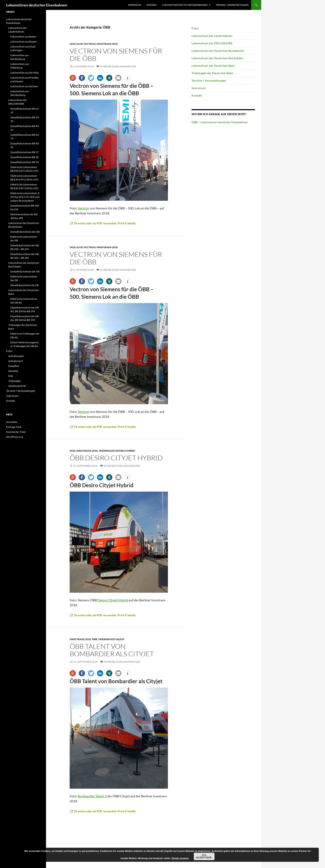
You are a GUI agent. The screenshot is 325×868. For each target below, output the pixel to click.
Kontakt (152, 5)
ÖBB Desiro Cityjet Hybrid (116, 458)
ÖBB (95, 639)
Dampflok (14, 366)
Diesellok (13, 371)
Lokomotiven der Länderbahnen (212, 36)
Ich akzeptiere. (204, 856)
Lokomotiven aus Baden (23, 37)
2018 (73, 44)
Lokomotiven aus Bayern (24, 42)
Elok (11, 376)
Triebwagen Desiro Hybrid (117, 451)
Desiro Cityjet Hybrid (113, 600)
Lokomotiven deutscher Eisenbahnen (37, 5)
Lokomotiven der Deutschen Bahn (213, 66)
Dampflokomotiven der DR (25, 271)
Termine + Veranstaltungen (232, 5)
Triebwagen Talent (111, 639)
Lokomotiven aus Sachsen (24, 86)
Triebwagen (15, 381)
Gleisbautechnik (17, 386)
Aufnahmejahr (16, 356)
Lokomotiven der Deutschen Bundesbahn (218, 51)
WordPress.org (15, 437)
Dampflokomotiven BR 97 (24, 152)
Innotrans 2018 (107, 44)
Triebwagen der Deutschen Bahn (212, 73)
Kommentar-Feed (16, 432)
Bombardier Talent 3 (92, 796)
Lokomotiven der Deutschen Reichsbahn (217, 58)
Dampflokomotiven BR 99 (24, 162)
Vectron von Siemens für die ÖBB (116, 55)
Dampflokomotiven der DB (25, 232)
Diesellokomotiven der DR (25, 285)
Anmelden (12, 422)
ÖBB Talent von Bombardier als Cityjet (112, 650)
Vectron (83, 208)
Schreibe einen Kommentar (118, 66)
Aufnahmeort (16, 361)
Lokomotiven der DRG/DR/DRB (212, 43)
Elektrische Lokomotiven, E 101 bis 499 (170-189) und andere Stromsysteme (25, 197)
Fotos (195, 28)
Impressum (135, 5)
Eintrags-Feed (14, 427)
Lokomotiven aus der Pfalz (25, 73)
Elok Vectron (86, 44)
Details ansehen (180, 858)
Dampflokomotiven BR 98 (24, 157)
